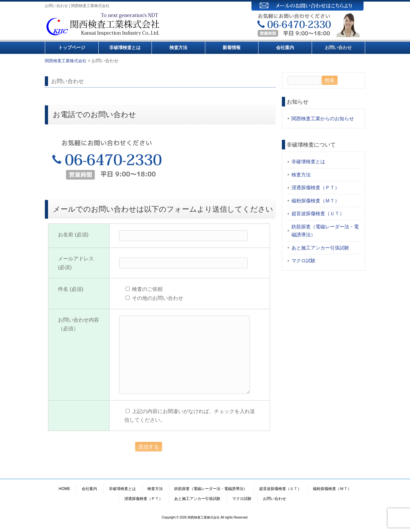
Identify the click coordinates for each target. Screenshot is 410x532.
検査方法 (178, 48)
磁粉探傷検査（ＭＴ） (316, 201)
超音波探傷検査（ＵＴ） (318, 213)
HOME (64, 489)
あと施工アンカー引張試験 (320, 248)
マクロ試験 (303, 261)
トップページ (72, 48)
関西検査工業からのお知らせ (323, 118)
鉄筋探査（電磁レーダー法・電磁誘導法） (325, 231)
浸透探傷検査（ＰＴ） (316, 187)
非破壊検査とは (125, 48)
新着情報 (232, 48)
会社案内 (285, 48)
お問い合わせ (338, 48)
